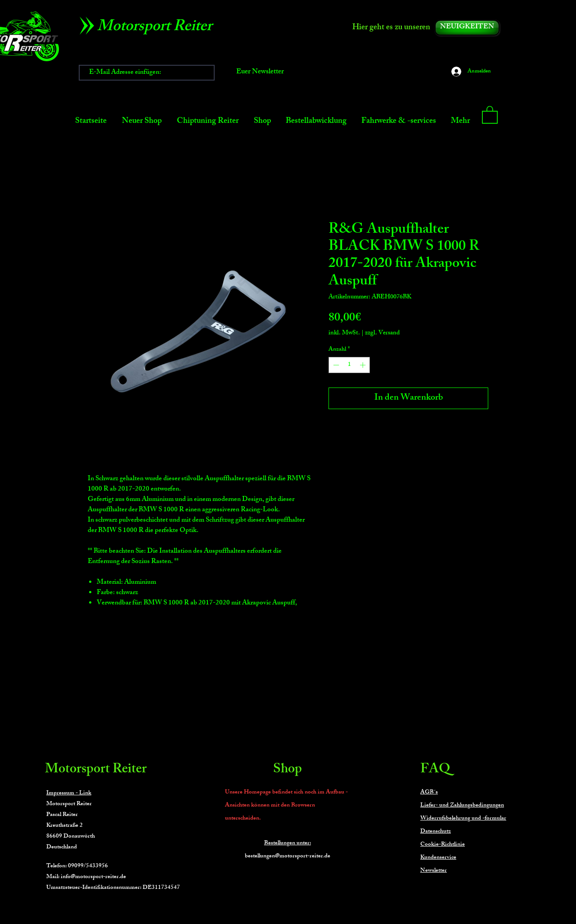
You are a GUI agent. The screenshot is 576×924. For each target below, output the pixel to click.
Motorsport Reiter (96, 770)
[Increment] (364, 365)
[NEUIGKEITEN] (467, 28)
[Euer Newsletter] (260, 73)
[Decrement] (335, 365)
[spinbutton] (349, 365)
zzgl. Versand (382, 333)
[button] (490, 114)
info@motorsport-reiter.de (93, 877)
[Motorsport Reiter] (158, 28)
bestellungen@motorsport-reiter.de (288, 856)
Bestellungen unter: (288, 843)
